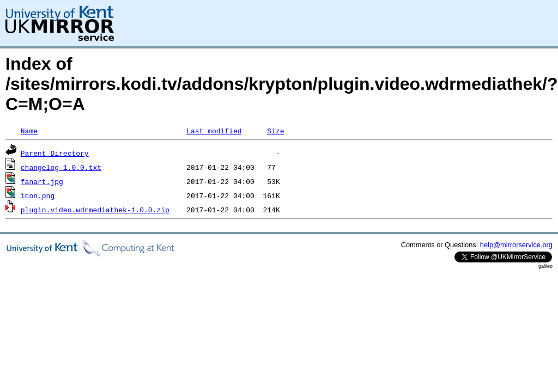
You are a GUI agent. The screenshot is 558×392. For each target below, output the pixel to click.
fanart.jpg (42, 181)
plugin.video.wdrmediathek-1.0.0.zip (95, 210)
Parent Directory (55, 153)
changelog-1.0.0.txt (61, 167)
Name (29, 131)
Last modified (214, 131)
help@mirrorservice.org (516, 245)
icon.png (38, 195)
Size (275, 131)
